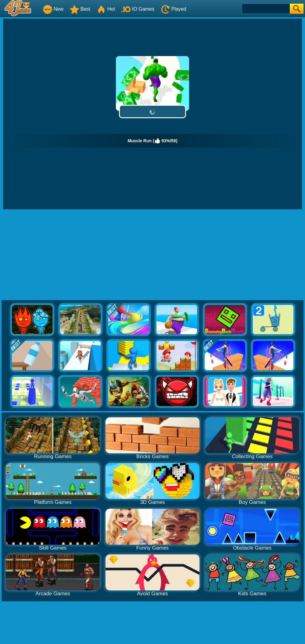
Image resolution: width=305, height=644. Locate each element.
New (53, 9)
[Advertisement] (153, 255)
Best (80, 9)
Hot (106, 9)
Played (173, 9)
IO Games (138, 9)
